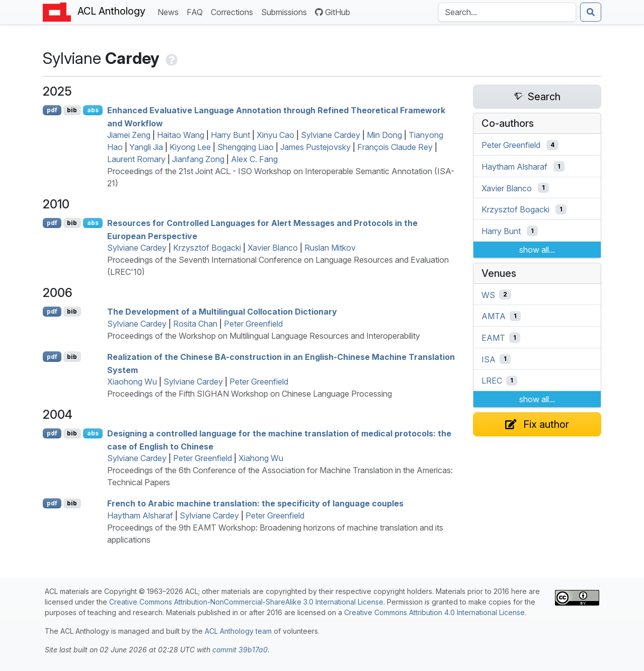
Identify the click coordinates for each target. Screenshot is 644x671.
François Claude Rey (395, 147)
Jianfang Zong (198, 159)
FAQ (197, 11)
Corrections (234, 11)
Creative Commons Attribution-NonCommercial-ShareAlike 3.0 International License (246, 602)
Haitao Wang (181, 135)
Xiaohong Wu (132, 382)
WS (488, 294)
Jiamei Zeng (129, 135)
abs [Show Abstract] (93, 110)
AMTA (494, 316)
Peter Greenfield (253, 324)
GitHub (333, 12)
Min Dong (384, 135)
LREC (492, 381)
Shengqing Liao (246, 147)
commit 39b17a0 (240, 650)
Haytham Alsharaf (140, 515)
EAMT (493, 338)
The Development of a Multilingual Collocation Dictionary (222, 312)
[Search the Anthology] (507, 12)
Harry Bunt (230, 135)
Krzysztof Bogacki (207, 248)
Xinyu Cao (275, 135)
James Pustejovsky (315, 147)
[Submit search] (591, 12)
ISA (489, 359)
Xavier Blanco (273, 248)
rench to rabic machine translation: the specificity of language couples (255, 503)
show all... (537, 250)
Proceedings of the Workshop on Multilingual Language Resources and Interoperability (264, 336)
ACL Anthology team (238, 631)
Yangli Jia (146, 147)
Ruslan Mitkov (330, 248)
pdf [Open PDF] (52, 110)
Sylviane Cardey (331, 135)
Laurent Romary (136, 159)
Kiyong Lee (190, 147)
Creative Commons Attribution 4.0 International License (434, 612)
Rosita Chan (195, 324)
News (170, 11)
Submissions (286, 11)
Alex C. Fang (254, 159)
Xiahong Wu (261, 458)
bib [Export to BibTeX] (72, 110)
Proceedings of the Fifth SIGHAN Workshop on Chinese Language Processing (250, 394)
